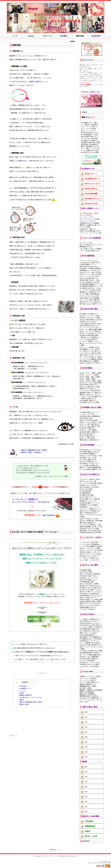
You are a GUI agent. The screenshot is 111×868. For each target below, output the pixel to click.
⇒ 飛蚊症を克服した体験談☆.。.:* (32, 452)
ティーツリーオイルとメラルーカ (91, 700)
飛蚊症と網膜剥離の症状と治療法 (34, 450)
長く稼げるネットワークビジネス (31, 697)
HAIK (106, 862)
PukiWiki (95, 863)
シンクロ (48, 476)
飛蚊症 (21, 161)
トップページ (42, 673)
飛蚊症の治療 (24, 704)
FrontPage (23, 686)
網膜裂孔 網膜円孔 (35, 82)
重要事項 (53, 850)
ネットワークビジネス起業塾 (55, 856)
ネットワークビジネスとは (89, 261)
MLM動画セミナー (26, 688)
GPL (106, 863)
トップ (59, 850)
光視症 (22, 693)
